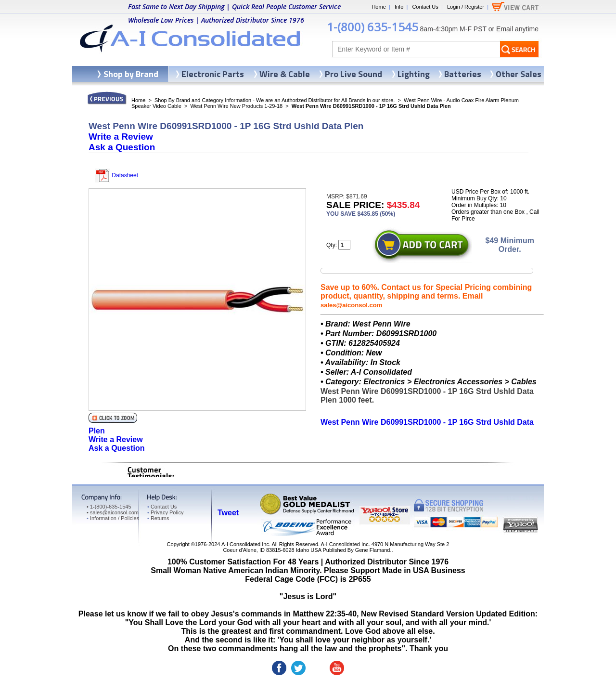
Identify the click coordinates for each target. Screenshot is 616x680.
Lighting (414, 74)
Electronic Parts (213, 74)
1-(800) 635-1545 (372, 27)
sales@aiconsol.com (351, 305)
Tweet (228, 513)
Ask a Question (122, 147)
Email (505, 29)
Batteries (463, 74)
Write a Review (121, 137)
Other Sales (519, 74)
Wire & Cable (285, 74)
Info (399, 7)
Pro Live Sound (353, 74)
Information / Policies (113, 518)
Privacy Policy (165, 512)
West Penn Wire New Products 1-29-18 (236, 106)
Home (379, 7)
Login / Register (466, 7)
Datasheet (116, 175)
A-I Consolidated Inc (245, 544)
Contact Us (425, 7)
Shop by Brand (131, 74)
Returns (158, 518)
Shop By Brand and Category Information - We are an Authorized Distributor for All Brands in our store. (275, 100)
